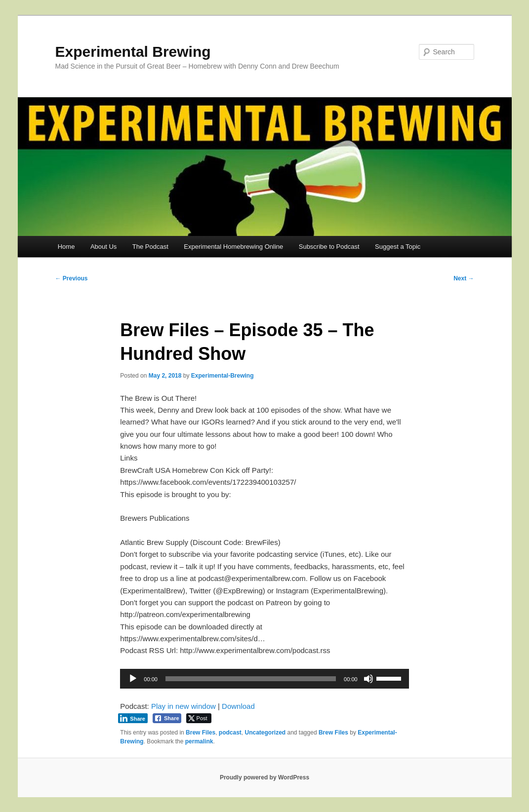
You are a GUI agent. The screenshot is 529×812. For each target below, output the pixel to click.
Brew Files (201, 733)
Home (66, 247)
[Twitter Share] (199, 718)
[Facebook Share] (167, 718)
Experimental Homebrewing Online (233, 247)
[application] (264, 679)
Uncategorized (265, 733)
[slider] (251, 679)
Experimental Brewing (133, 52)
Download (238, 706)
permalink (199, 741)
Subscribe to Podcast (329, 247)
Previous (72, 278)
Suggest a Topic (398, 247)
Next (464, 278)
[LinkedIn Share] (133, 718)
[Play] (133, 679)
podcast (230, 733)
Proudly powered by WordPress (264, 777)
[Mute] (368, 679)
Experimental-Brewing (223, 376)
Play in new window (183, 706)
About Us (103, 247)
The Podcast (150, 247)
